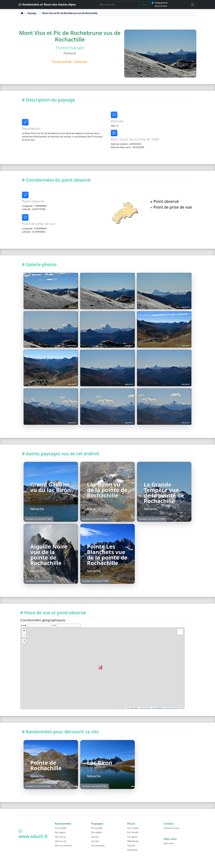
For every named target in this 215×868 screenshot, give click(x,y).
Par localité (61, 828)
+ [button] (24, 631)
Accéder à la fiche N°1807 (39, 581)
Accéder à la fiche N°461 (95, 786)
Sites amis (169, 843)
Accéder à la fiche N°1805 (95, 519)
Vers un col (60, 841)
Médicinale (133, 841)
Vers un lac (60, 837)
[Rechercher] (118, 5)
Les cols (95, 841)
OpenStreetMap (145, 708)
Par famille (133, 832)
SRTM (154, 708)
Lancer (145, 5)
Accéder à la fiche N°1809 (95, 581)
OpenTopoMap (171, 708)
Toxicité (131, 846)
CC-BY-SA (180, 708)
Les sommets (98, 846)
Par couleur (133, 828)
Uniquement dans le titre (161, 4)
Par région (60, 832)
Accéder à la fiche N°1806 (152, 519)
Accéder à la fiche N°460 (38, 786)
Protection (133, 850)
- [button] (24, 635)
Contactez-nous (171, 828)
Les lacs (95, 837)
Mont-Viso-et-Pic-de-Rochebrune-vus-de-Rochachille (70, 13)
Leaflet (128, 708)
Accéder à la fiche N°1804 (39, 519)
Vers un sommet (63, 846)
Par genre (132, 837)
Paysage (32, 13)
